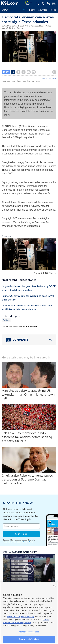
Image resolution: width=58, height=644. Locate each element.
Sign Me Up (21, 534)
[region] (29, 613)
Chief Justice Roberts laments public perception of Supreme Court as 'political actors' (27, 479)
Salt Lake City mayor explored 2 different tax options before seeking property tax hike (27, 437)
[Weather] (29, 3)
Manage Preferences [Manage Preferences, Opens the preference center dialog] (29, 632)
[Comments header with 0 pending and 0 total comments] (29, 340)
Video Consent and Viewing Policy (26, 621)
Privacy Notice (28, 542)
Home (32, 10)
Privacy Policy (27, 617)
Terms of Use (15, 542)
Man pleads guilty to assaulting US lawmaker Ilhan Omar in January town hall (28, 395)
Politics (6, 320)
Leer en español (49, 79)
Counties (43, 10)
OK (54, 586)
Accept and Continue (29, 639)
